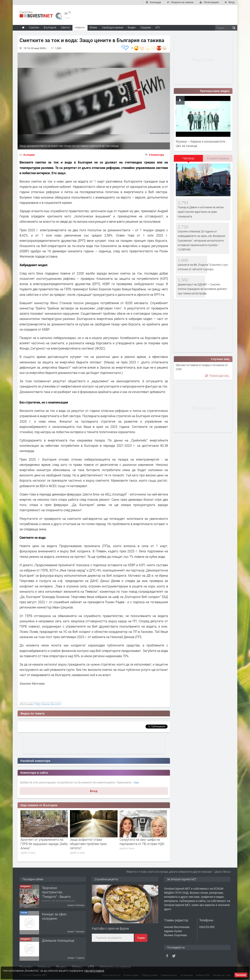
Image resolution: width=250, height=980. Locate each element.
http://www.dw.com (48, 704)
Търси (141, 938)
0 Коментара (157, 155)
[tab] (188, 160)
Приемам (241, 975)
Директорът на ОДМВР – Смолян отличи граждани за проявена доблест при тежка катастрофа (202, 289)
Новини (80, 27)
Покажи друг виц (217, 376)
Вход (94, 791)
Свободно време (112, 27)
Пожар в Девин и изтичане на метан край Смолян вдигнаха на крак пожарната (201, 212)
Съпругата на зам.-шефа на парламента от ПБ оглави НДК (142, 842)
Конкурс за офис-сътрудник (55, 916)
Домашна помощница (58, 940)
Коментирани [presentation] (218, 158)
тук (136, 782)
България (29, 155)
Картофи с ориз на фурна (110, 928)
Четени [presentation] (188, 158)
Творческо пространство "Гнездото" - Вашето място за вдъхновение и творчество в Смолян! (58, 899)
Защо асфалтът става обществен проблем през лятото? (88, 844)
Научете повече (94, 971)
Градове (146, 27)
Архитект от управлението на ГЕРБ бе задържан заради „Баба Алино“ (44, 844)
